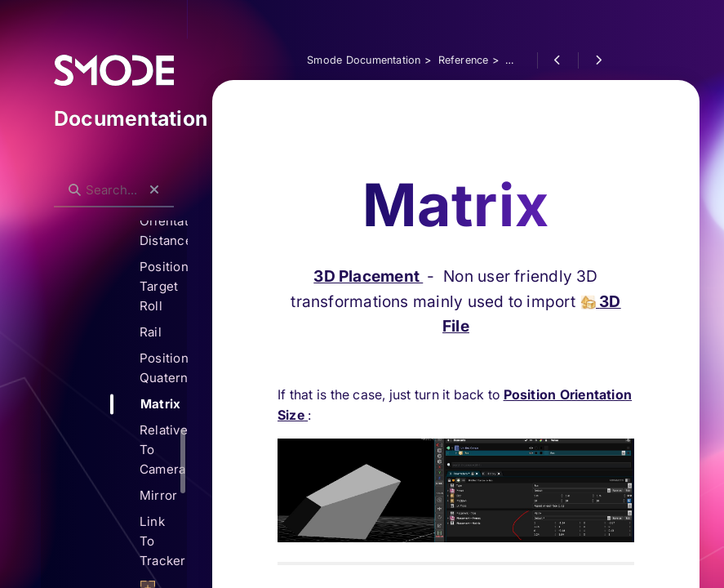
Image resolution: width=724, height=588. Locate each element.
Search (62, 177)
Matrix (160, 404)
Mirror (158, 495)
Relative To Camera (163, 450)
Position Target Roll (163, 286)
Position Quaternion (163, 368)
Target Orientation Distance (163, 221)
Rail (151, 332)
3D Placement (368, 196)
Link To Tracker (163, 541)
